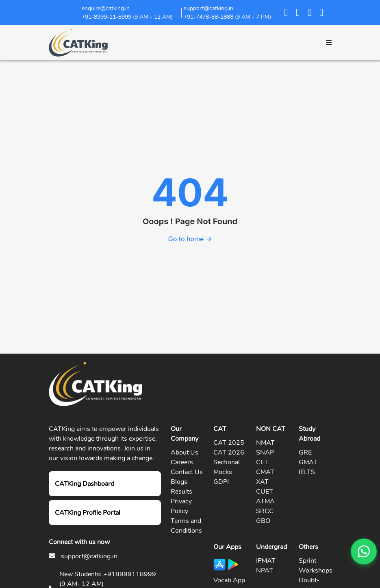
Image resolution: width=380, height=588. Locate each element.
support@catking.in (89, 556)
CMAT (265, 472)
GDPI (221, 482)
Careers (182, 462)
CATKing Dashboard (85, 484)
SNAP (265, 452)
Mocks (223, 472)
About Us (185, 452)
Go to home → (190, 239)
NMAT (265, 443)
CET (262, 462)
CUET (265, 492)
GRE (305, 452)
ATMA (265, 501)
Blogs (179, 482)
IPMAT (266, 561)
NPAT (265, 571)
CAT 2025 (229, 443)
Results (181, 492)
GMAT (308, 462)
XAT (262, 482)
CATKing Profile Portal (88, 513)
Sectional (227, 462)
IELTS (307, 472)
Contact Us (187, 472)
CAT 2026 (229, 452)
